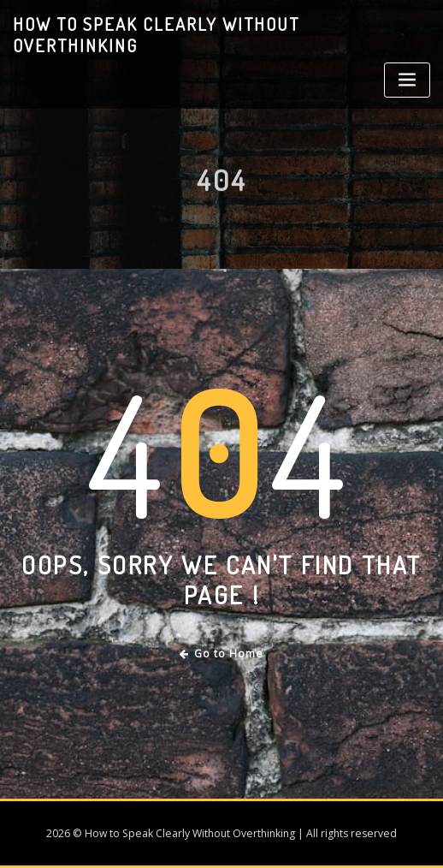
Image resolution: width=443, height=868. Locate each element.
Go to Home (222, 654)
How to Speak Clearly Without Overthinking (156, 35)
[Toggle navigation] (407, 80)
